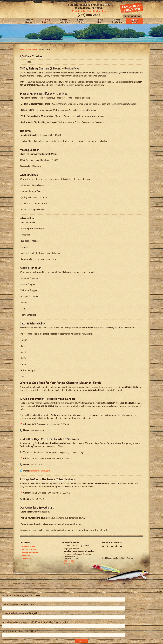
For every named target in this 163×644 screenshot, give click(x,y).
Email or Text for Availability (89, 11)
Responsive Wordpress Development (24, 583)
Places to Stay (81, 21)
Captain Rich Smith (117, 21)
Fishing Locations (29, 549)
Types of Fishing (29, 21)
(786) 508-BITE (69, 563)
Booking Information (30, 553)
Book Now (26, 556)
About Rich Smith (29, 546)
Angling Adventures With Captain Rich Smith (39, 10)
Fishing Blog (99, 21)
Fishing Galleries (64, 21)
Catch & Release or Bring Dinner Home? (20, 631)
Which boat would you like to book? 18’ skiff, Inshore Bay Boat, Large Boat (35, 622)
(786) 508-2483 (89, 15)
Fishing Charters (46, 21)
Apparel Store (134, 21)
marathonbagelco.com (40, 471)
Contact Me (26, 559)
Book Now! (132, 8)
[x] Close (159, 592)
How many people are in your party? (18, 604)
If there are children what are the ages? (19, 613)
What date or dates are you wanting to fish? (22, 596)
